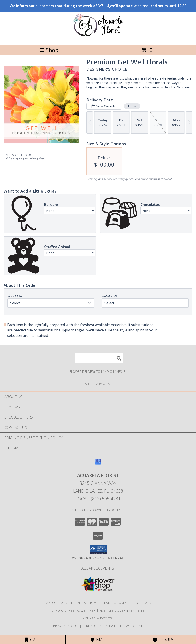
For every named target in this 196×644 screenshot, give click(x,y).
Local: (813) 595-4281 (98, 499)
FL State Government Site (122, 610)
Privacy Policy (66, 626)
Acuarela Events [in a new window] (98, 568)
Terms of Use (131, 626)
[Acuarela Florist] (98, 38)
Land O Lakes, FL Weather (74, 610)
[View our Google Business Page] (98, 464)
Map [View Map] (98, 640)
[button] (98, 550)
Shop (49, 50)
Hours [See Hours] (163, 640)
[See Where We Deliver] (98, 384)
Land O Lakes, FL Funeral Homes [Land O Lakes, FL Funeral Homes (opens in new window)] (73, 603)
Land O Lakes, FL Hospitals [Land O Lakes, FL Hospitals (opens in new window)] (128, 603)
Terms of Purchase (99, 626)
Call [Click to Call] (33, 640)
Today (132, 106)
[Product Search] (99, 358)
